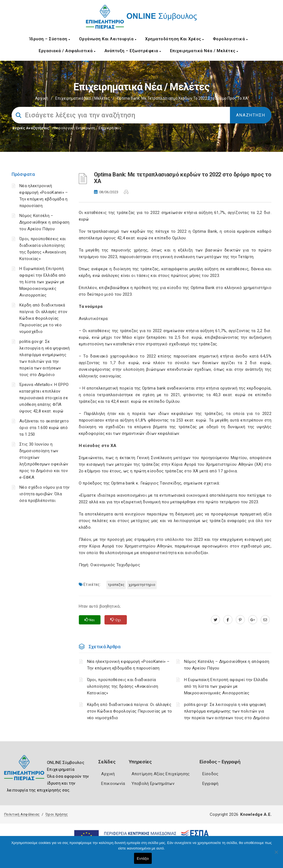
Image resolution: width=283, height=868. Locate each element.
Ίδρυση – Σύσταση (50, 39)
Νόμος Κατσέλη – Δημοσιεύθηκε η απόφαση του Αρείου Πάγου (44, 222)
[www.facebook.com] (228, 620)
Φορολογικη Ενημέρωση (74, 128)
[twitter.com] (215, 620)
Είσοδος (210, 774)
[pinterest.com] (240, 620)
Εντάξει (143, 858)
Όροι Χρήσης (57, 814)
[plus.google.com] (253, 620)
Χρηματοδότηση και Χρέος (175, 39)
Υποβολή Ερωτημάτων (153, 784)
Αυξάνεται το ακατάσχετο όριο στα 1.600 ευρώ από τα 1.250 (44, 428)
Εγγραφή (210, 784)
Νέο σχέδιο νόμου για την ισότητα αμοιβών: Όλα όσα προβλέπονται (44, 494)
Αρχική (42, 98)
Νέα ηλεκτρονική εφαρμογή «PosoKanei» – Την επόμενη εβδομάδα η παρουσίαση (128, 665)
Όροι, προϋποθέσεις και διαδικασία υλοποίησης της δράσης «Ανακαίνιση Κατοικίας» (123, 686)
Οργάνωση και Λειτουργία (108, 39)
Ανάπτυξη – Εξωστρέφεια (133, 51)
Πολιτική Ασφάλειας (22, 814)
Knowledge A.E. (256, 814)
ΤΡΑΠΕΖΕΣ (116, 585)
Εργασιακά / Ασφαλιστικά (67, 51)
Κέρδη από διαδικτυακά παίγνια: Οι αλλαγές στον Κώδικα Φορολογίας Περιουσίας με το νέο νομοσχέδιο (43, 318)
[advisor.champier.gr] (265, 620)
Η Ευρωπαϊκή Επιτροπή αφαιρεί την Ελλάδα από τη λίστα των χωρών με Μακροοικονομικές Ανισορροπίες (43, 282)
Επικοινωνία (113, 784)
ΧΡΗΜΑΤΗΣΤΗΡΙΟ (142, 585)
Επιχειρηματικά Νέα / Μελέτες (204, 51)
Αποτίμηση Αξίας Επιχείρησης (161, 774)
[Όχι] (276, 855)
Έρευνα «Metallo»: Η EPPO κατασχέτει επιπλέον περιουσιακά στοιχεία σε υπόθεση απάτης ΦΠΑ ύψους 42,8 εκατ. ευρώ (44, 398)
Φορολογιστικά (230, 39)
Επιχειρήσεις (110, 128)
